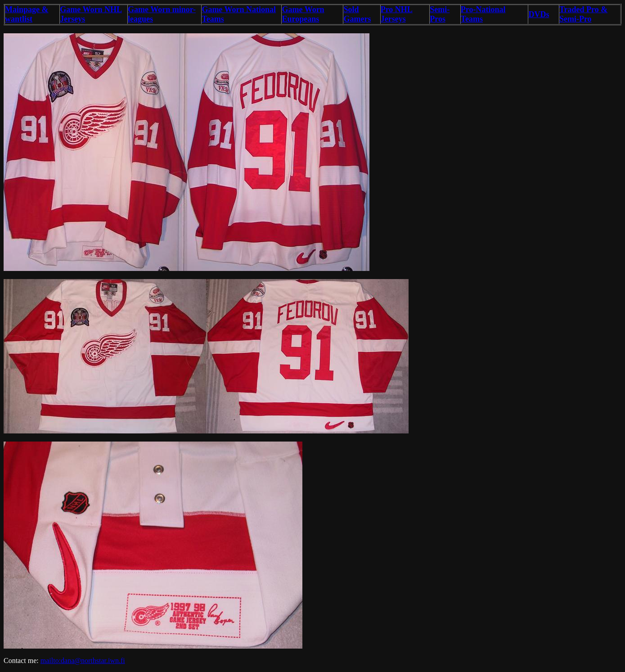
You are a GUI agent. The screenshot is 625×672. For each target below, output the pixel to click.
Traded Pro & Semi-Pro (583, 14)
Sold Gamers (357, 14)
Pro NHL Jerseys (397, 14)
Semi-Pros (440, 14)
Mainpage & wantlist (27, 14)
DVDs (539, 14)
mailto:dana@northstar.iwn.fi (83, 661)
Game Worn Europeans (303, 14)
